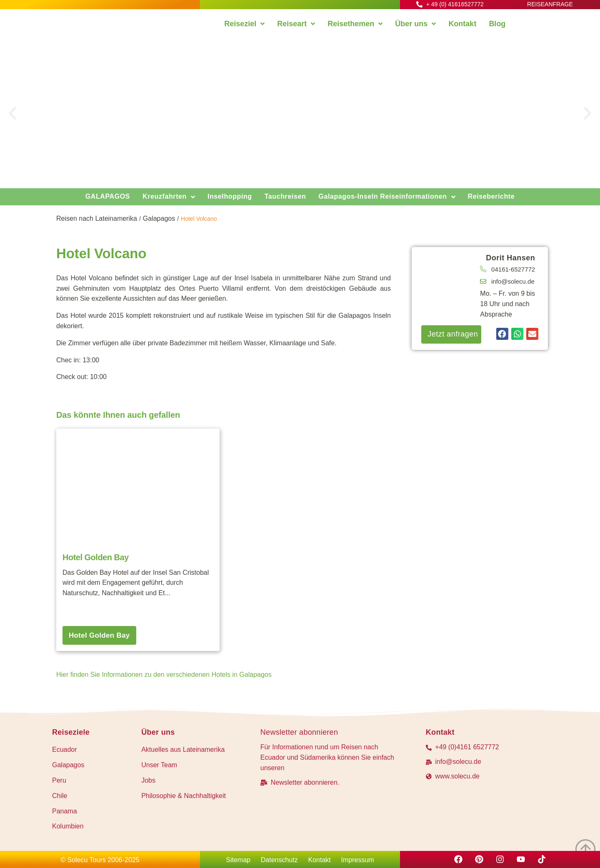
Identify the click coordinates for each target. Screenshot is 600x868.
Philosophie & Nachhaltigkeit (184, 796)
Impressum (358, 860)
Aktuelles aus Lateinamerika (183, 750)
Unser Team (159, 765)
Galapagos (159, 218)
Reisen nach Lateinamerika (97, 218)
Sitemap (238, 860)
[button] (12, 113)
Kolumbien (68, 826)
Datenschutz (279, 860)
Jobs (148, 780)
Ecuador (65, 750)
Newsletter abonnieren (299, 732)
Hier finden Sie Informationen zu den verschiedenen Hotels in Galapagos (164, 675)
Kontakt (320, 860)
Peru (59, 780)
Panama (65, 811)
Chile (60, 796)
